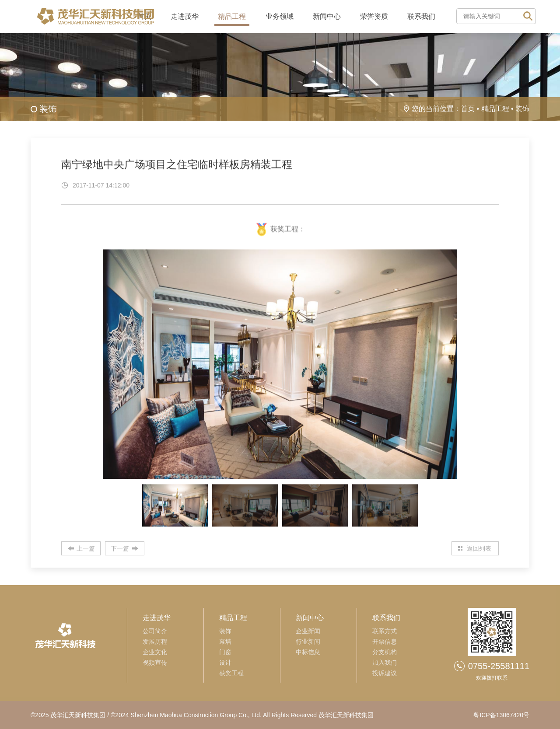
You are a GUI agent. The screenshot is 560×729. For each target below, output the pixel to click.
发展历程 (155, 642)
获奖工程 (231, 673)
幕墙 (225, 642)
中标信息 (308, 652)
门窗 (225, 652)
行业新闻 (308, 642)
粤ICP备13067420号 (501, 715)
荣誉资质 (374, 16)
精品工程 (232, 16)
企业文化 (155, 652)
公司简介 (155, 631)
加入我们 (385, 663)
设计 (225, 663)
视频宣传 (155, 663)
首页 (468, 109)
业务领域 (280, 16)
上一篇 (86, 548)
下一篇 (120, 548)
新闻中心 (327, 16)
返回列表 (479, 548)
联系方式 (385, 631)
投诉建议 (385, 673)
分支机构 (385, 652)
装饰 (522, 109)
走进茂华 (185, 16)
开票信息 (385, 642)
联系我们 (421, 16)
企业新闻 (308, 631)
